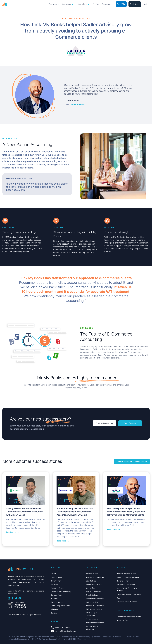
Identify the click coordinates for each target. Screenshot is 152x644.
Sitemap (55, 609)
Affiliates (55, 584)
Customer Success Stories (127, 601)
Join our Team (57, 577)
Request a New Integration (92, 628)
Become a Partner (124, 620)
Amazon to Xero (92, 574)
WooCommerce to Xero (95, 623)
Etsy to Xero (91, 588)
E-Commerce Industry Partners (129, 594)
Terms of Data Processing (61, 591)
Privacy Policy (57, 595)
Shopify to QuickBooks (95, 599)
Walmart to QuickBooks (95, 606)
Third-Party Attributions (60, 606)
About (54, 574)
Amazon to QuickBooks (95, 577)
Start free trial (130, 423)
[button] (54, 4)
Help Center (56, 581)
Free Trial (121, 4)
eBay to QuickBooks (94, 584)
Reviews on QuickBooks (126, 584)
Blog (118, 598)
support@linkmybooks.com (65, 631)
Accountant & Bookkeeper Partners (127, 589)
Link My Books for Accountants (129, 617)
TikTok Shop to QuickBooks (92, 614)
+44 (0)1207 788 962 (63, 627)
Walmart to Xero (92, 602)
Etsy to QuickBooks (93, 591)
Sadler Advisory (78, 104)
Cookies (54, 599)
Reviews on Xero (123, 581)
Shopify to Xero (92, 595)
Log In (145, 4)
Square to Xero (92, 619)
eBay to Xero (91, 581)
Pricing (96, 4)
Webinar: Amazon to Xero (126, 574)
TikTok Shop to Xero (94, 609)
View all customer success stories (132, 461)
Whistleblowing (57, 602)
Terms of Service (58, 588)
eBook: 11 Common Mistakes (128, 577)
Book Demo (135, 4)
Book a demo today (105, 423)
